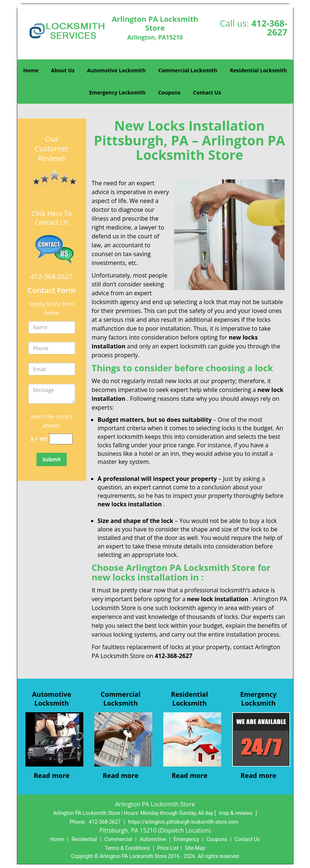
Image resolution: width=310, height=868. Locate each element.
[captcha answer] (61, 439)
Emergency (186, 839)
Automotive (153, 839)
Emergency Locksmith (117, 92)
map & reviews (236, 813)
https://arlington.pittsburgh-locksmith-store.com (183, 822)
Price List (168, 848)
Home (31, 70)
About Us (63, 70)
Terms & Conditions (127, 848)
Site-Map (195, 848)
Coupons (169, 92)
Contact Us (207, 92)
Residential (84, 839)
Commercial (118, 839)
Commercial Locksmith (188, 70)
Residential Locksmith (259, 70)
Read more (51, 775)
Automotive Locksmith (116, 70)
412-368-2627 (269, 27)
